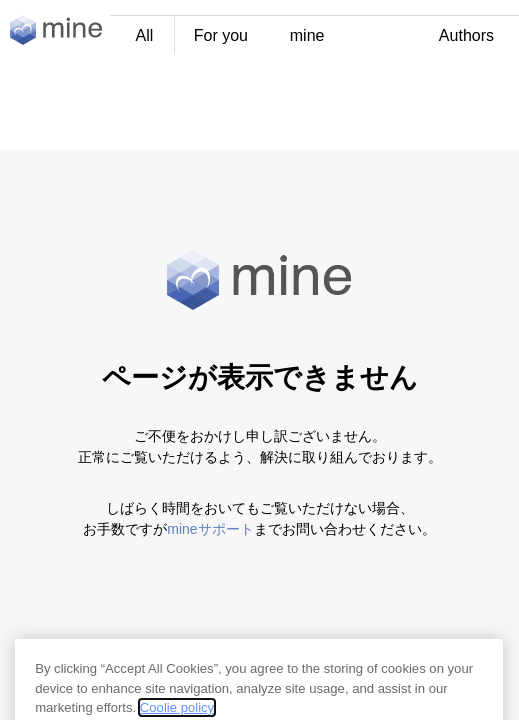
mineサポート (210, 529)
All (145, 35)
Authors (466, 35)
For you (221, 35)
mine (307, 35)
